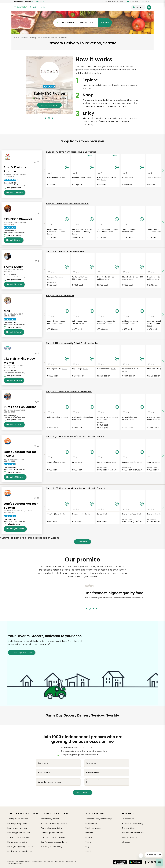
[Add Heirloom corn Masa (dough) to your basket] (142, 311)
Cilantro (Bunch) (54, 462)
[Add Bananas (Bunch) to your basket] (142, 452)
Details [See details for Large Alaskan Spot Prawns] (131, 420)
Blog (87, 847)
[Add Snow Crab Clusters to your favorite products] (126, 364)
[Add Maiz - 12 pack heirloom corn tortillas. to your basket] (67, 311)
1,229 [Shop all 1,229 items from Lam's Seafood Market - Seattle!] (15, 477)
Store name (43, 763)
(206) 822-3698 (9, 316)
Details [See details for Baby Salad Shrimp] (65, 417)
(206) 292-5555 (9, 272)
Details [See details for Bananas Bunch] (88, 178)
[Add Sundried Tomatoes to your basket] (67, 267)
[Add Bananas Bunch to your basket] (92, 167)
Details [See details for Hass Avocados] (88, 514)
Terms (88, 842)
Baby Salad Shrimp (55, 417)
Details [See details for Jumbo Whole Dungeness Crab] (104, 420)
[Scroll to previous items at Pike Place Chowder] (44, 223)
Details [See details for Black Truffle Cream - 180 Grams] (131, 279)
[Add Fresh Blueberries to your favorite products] (50, 173)
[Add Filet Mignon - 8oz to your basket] (67, 359)
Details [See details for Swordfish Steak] (113, 369)
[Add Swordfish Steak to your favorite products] (101, 364)
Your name (91, 763)
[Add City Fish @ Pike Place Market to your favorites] (37, 353)
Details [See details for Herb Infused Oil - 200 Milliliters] (157, 279)
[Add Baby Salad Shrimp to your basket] (67, 407)
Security (89, 851)
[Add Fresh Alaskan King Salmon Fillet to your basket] (92, 407)
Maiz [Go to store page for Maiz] (7, 311)
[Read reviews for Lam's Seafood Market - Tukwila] (11, 517)
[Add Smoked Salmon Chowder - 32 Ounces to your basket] (117, 219)
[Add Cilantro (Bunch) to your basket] (67, 452)
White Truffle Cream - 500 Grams (81, 278)
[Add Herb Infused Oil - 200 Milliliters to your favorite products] (151, 272)
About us (126, 842)
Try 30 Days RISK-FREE (22, 652)
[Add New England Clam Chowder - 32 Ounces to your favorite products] (50, 225)
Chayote (151, 462)
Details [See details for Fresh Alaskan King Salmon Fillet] (79, 420)
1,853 (76, 488)
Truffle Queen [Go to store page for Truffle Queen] (14, 267)
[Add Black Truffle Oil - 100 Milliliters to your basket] (117, 267)
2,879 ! (49, 105)
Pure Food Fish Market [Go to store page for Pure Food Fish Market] (20, 407)
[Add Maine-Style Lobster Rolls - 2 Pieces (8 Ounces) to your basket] (92, 219)
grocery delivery (18, 819)
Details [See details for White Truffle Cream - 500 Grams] (84, 279)
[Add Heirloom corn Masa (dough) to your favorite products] (126, 317)
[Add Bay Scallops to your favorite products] (76, 364)
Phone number (93, 772)
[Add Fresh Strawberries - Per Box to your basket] (117, 167)
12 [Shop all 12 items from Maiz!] (14, 332)
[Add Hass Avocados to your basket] (92, 504)
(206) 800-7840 (9, 513)
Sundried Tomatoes (56, 277)
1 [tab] (46, 118)
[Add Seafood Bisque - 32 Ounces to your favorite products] (125, 225)
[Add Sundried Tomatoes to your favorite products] (51, 272)
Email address (44, 772)
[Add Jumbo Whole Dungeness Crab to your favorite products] (101, 413)
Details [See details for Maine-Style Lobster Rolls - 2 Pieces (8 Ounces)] (75, 234)
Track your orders (93, 828)
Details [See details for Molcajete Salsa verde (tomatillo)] (109, 323)
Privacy (89, 837)
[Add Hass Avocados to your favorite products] (76, 509)
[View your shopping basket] (149, 7)
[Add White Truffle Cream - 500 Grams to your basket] (92, 267)
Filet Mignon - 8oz (55, 369)
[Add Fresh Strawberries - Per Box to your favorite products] (100, 173)
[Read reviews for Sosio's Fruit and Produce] (11, 180)
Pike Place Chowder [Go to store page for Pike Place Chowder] (18, 219)
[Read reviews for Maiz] (11, 320)
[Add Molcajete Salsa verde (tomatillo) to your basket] (117, 311)
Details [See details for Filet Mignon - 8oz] (65, 369)
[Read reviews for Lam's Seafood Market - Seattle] (11, 465)
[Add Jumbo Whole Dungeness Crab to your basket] (117, 407)
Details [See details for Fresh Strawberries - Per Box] (103, 180)
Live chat (147, 2)
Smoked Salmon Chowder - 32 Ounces (108, 230)
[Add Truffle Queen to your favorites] (37, 261)
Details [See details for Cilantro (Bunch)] (64, 462)
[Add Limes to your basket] (92, 452)
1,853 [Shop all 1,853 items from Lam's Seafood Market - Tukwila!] (15, 529)
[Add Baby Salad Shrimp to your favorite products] (51, 413)
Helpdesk (89, 833)
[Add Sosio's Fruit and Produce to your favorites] (36, 162)
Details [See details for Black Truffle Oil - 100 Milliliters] (107, 279)
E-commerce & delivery (133, 823)
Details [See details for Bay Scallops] (85, 369)
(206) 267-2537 (9, 224)
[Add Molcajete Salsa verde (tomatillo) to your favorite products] (101, 317)
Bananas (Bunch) (130, 462)
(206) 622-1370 (9, 176)
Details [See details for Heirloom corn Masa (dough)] (132, 323)
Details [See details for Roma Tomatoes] (114, 462)
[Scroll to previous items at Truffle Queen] (44, 270)
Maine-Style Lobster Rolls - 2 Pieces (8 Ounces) (82, 230)
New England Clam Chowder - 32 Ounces (56, 230)
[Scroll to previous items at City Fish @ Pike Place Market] (44, 362)
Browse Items (91, 823)
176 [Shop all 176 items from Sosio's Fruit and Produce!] (15, 193)
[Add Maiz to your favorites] (37, 305)
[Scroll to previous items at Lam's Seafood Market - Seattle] (44, 455)
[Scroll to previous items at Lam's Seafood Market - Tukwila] (44, 507)
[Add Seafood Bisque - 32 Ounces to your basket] (142, 219)
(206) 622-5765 (9, 412)
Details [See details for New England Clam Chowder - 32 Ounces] (50, 234)
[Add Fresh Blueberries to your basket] (67, 167)
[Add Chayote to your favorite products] (150, 457)
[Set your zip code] (37, 7)
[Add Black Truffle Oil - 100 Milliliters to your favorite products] (100, 272)
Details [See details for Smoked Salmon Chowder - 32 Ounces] (111, 232)
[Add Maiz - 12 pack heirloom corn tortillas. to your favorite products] (51, 317)
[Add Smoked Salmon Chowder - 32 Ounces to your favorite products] (100, 225)
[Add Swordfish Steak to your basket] (117, 359)
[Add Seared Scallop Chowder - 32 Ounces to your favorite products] (150, 225)
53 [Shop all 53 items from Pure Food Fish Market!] (14, 425)
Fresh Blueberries (54, 178)
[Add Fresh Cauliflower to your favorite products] (150, 173)
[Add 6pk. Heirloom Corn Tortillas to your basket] (92, 311)
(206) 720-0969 (9, 461)
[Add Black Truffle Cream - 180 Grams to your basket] (142, 267)
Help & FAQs (133, 2)
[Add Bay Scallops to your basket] (92, 359)
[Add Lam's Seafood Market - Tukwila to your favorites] (36, 498)
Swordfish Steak (104, 369)
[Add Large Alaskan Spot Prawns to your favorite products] (126, 413)
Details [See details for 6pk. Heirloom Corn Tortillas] (82, 323)
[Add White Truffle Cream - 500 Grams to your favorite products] (76, 272)
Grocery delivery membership (99, 819)
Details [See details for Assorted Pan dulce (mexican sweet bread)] (150, 326)
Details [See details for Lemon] (131, 178)
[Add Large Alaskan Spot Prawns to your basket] (142, 407)
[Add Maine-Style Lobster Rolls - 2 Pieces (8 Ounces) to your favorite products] (76, 225)
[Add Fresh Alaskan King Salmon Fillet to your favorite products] (76, 413)
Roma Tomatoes (104, 462)
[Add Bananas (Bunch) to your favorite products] (125, 457)
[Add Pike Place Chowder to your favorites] (37, 213)
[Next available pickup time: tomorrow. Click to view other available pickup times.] (13, 188)
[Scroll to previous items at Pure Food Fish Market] (44, 412)
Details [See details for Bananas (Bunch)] (140, 462)
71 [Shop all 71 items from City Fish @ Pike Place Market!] (14, 380)
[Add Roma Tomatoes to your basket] (117, 452)
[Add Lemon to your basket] (142, 167)
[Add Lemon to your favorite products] (125, 173)
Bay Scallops (78, 369)
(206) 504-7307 (9, 368)
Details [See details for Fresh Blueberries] (64, 178)
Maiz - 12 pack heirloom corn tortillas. (57, 322)
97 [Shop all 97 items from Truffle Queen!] (14, 284)
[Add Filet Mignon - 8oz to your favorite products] (51, 364)
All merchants (128, 819)
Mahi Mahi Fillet (154, 369)
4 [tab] (97, 609)
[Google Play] (135, 862)
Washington (43, 37)
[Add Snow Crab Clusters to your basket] (142, 359)
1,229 (75, 436)
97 (65, 251)
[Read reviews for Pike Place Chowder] (11, 228)
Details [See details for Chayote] (158, 462)
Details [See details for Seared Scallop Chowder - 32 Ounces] (159, 232)
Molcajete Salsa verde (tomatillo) (106, 322)
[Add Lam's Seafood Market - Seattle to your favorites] (36, 446)
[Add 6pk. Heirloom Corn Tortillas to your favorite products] (76, 317)
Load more (82, 542)
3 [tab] (52, 118)
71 (72, 343)
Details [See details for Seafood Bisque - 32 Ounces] (132, 232)
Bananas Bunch (79, 178)
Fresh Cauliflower (155, 178)
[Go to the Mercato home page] (21, 7)
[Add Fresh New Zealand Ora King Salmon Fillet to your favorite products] (151, 413)
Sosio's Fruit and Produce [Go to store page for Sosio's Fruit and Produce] (16, 169)
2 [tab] (49, 118)
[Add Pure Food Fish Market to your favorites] (37, 401)
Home (16, 37)
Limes (75, 462)
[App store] (120, 862)
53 (69, 392)
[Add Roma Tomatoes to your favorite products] (100, 457)
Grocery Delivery (29, 37)
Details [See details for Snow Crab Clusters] (125, 371)
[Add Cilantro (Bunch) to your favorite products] (50, 457)
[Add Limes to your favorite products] (75, 457)
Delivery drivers (129, 828)
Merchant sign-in (130, 837)
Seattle (54, 37)
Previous (84, 597)
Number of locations (94, 780)
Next (153, 597)
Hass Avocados (79, 514)
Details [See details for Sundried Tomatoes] (50, 279)
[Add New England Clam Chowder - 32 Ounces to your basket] (67, 219)
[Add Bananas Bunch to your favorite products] (75, 173)
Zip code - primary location (50, 782)
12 (60, 296)
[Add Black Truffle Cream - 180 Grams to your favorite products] (126, 272)
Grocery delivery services (133, 833)
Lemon (126, 178)
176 (71, 152)
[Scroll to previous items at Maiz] (44, 315)
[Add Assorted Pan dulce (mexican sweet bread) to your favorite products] (151, 317)
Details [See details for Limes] (80, 462)
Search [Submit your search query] (105, 23)
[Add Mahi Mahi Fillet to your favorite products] (151, 364)
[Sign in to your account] (138, 7)
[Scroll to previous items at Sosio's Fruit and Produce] (44, 170)
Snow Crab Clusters (130, 369)
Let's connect (82, 792)
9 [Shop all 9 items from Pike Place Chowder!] (14, 240)
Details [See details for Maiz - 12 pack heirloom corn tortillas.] (61, 323)
